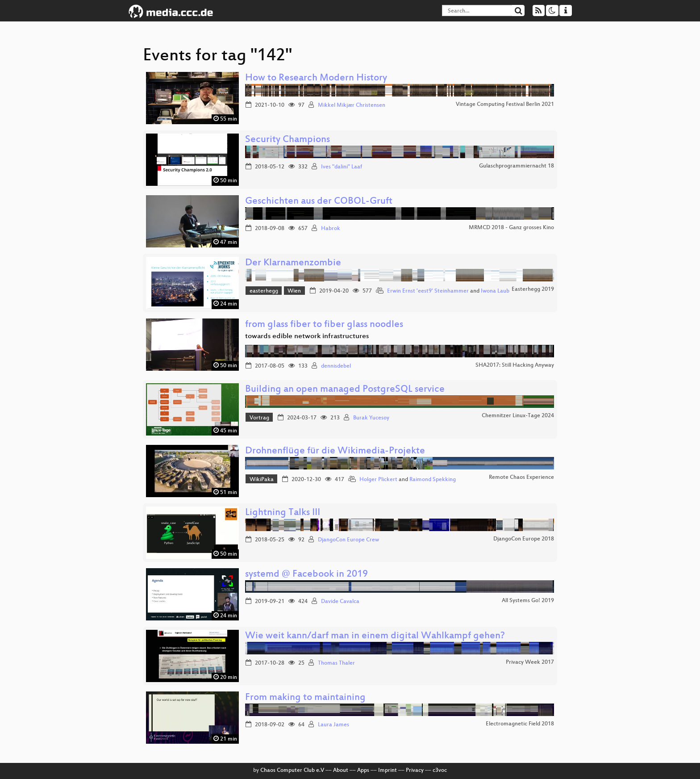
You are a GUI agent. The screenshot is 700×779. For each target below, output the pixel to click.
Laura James (333, 725)
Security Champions (287, 140)
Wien (294, 291)
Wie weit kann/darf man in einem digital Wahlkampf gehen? (375, 636)
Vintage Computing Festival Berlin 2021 (505, 105)
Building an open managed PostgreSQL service (345, 390)
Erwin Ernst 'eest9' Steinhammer (428, 291)
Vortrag (259, 418)
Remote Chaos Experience (521, 477)
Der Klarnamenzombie (293, 263)
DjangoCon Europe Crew (348, 540)
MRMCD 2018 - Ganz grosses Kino (511, 228)
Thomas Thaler (336, 663)
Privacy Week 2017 (530, 662)
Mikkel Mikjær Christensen (352, 105)
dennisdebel (336, 366)
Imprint (387, 771)
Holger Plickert (378, 480)
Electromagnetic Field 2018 (520, 724)
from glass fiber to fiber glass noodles (324, 325)
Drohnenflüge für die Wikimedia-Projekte (335, 451)
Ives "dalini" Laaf (342, 167)
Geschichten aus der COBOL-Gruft (319, 202)
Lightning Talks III (283, 513)
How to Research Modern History (316, 78)
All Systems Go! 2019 (528, 601)
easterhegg (264, 291)
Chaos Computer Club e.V (292, 771)
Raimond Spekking (433, 480)
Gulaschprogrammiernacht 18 (517, 166)
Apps (363, 771)
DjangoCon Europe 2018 (524, 539)
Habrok (331, 229)
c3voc (440, 771)
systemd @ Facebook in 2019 (306, 575)
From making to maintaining (305, 698)
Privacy (415, 771)
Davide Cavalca (340, 602)
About (341, 771)
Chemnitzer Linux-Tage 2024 (518, 416)
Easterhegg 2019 (533, 289)
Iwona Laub (495, 291)
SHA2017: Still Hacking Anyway (515, 365)
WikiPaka (262, 480)
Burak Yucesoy (371, 418)
